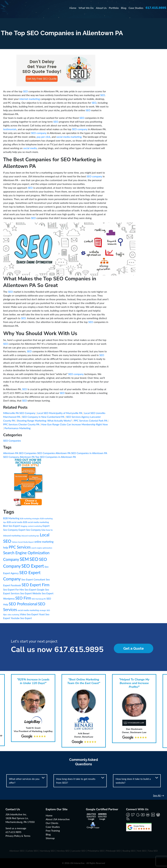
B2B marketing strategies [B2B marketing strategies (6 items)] (30, 518)
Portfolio (114, 8)
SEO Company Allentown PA (19, 457)
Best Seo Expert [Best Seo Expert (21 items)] (12, 526)
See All (158, 795)
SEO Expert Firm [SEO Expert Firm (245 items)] (36, 585)
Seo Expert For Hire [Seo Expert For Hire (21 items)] (14, 590)
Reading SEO (129, 851)
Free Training (53, 831)
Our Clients (52, 823)
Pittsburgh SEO (113, 851)
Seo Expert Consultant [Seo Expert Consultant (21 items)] (33, 579)
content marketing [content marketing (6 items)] (35, 526)
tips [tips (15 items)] (5, 614)
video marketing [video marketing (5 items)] (13, 615)
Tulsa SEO (153, 851)
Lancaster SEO (79, 851)
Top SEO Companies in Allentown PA (56, 457)
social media (30, 148)
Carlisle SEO (32, 851)
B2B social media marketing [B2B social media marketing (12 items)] (36, 522)
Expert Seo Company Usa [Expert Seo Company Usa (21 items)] (32, 530)
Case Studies (136, 8)
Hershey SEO (63, 851)
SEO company (80, 129)
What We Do (86, 8)
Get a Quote (134, 648)
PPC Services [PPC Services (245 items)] (20, 547)
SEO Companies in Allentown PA (89, 453)
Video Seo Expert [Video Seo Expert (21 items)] (29, 614)
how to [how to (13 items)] (49, 530)
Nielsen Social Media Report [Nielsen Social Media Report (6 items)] (23, 542)
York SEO (142, 851)
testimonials (10, 129)
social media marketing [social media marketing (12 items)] (28, 610)
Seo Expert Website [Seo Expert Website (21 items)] (31, 593)
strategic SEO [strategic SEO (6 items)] (45, 610)
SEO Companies (12, 441)
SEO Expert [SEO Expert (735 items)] (33, 566)
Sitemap (50, 838)
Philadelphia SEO (96, 851)
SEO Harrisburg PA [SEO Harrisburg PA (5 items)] (39, 599)
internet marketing (30, 99)
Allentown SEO (17, 851)
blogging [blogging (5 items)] (24, 526)
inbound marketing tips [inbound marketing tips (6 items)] (30, 536)
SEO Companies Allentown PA (54, 453)
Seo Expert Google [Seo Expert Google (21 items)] (35, 590)
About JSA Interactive (58, 819)
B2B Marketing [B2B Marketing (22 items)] (11, 518)
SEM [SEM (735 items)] (24, 559)
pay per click (43, 137)
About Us (101, 8)
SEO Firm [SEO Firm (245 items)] (23, 598)
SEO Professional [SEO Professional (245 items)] (23, 604)
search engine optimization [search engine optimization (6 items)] (42, 548)
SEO (25, 91)
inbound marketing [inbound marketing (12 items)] (12, 536)
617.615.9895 (156, 8)
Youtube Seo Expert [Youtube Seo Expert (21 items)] (21, 618)
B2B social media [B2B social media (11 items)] (15, 522)
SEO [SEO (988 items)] (34, 559)
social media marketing (69, 137)
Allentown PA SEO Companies (20, 453)
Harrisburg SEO (47, 851)
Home (73, 8)
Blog (124, 8)
